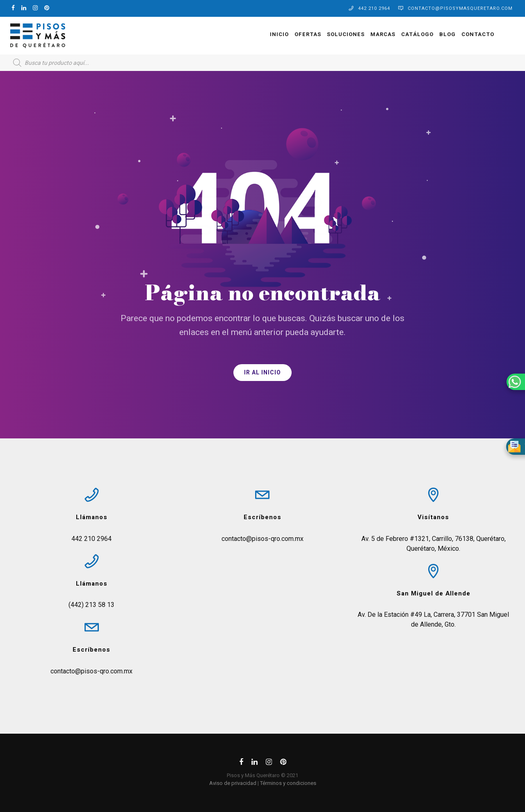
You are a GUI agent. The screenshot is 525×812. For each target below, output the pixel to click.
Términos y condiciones (288, 783)
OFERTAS (306, 34)
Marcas (381, 34)
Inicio (277, 34)
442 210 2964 (374, 8)
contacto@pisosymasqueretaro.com (460, 8)
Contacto (476, 34)
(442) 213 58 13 (91, 605)
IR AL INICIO (262, 373)
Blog (445, 34)
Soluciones (344, 34)
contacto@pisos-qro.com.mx (91, 671)
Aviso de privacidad (233, 783)
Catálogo (415, 34)
